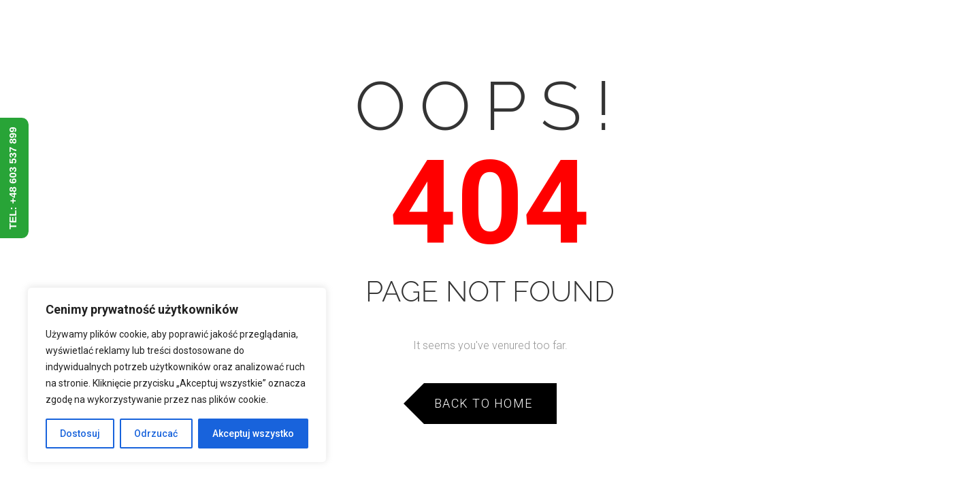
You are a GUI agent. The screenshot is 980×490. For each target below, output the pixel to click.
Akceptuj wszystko (253, 434)
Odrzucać (156, 434)
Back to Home (484, 403)
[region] (177, 375)
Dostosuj (80, 434)
